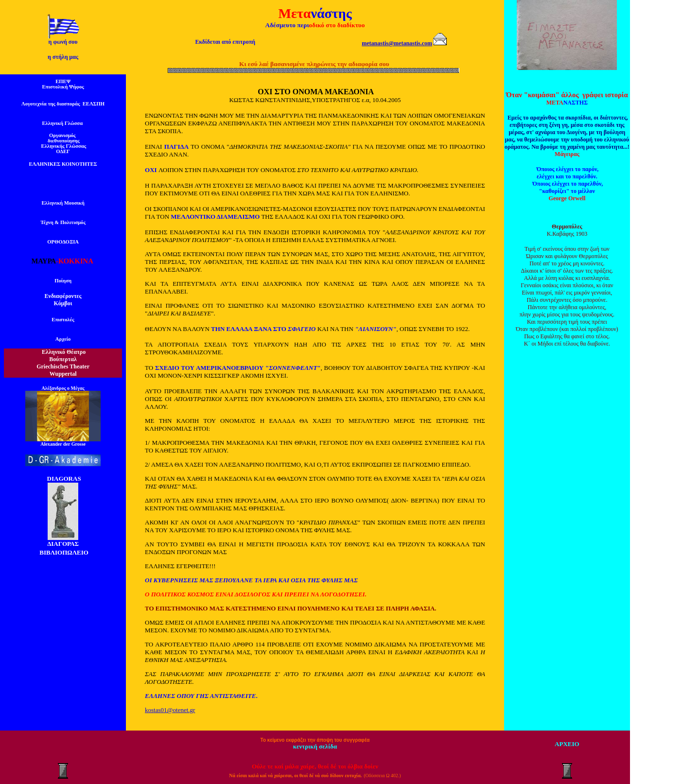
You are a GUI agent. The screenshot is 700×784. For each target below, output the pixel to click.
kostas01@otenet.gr (170, 710)
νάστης (331, 13)
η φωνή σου (63, 42)
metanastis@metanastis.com (397, 43)
